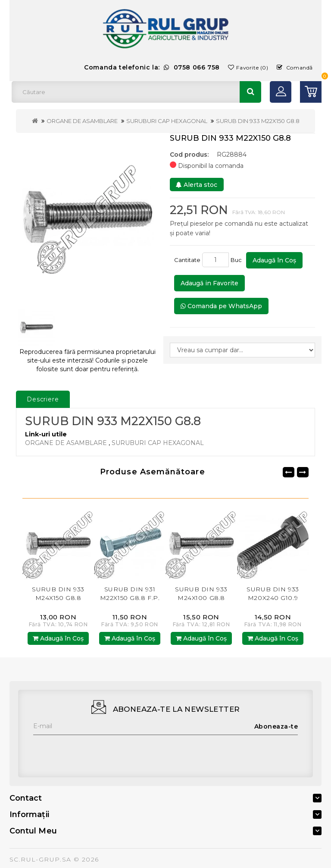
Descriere (43, 399)
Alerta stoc (197, 185)
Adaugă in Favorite (209, 283)
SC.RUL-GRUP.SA (41, 859)
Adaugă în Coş (274, 260)
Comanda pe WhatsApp (221, 306)
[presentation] (99, 752)
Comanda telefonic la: (152, 67)
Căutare (250, 92)
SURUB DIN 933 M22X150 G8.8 (258, 121)
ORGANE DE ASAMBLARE (82, 121)
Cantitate (187, 260)
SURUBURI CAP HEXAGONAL (167, 121)
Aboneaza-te (276, 726)
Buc (237, 260)
